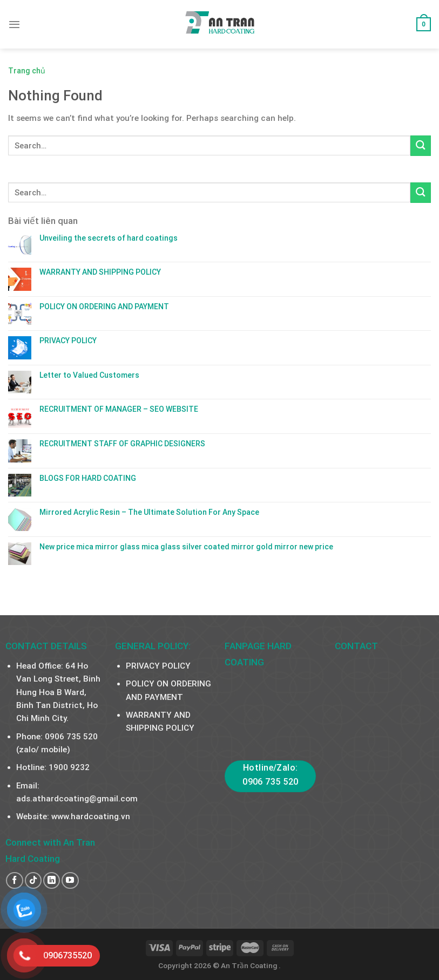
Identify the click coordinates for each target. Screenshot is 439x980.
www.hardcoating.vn (91, 816)
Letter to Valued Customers (89, 375)
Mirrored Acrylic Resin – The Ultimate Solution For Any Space (149, 512)
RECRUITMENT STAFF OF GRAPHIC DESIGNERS (122, 444)
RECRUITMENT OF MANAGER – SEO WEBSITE (119, 409)
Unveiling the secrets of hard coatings (109, 238)
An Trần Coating (250, 965)
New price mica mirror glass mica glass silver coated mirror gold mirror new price (186, 547)
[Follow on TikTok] (33, 880)
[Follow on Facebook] (14, 880)
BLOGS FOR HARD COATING (88, 478)
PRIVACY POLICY (68, 341)
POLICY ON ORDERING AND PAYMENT (104, 307)
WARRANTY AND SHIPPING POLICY (100, 272)
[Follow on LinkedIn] (52, 880)
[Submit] (421, 145)
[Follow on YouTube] (70, 880)
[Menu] (14, 24)
